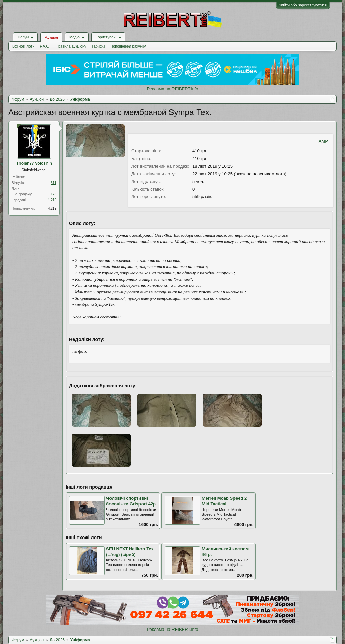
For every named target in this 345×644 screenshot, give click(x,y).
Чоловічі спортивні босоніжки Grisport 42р (131, 501)
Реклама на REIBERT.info (172, 89)
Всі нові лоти (23, 46)
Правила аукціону (71, 46)
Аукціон (51, 37)
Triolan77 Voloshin (34, 163)
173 (53, 194)
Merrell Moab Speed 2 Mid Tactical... (224, 501)
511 (53, 183)
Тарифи (98, 46)
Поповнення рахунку (128, 46)
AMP (323, 141)
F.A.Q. (45, 46)
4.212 (52, 208)
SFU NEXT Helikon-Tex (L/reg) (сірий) (130, 552)
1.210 (52, 200)
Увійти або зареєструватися (303, 5)
